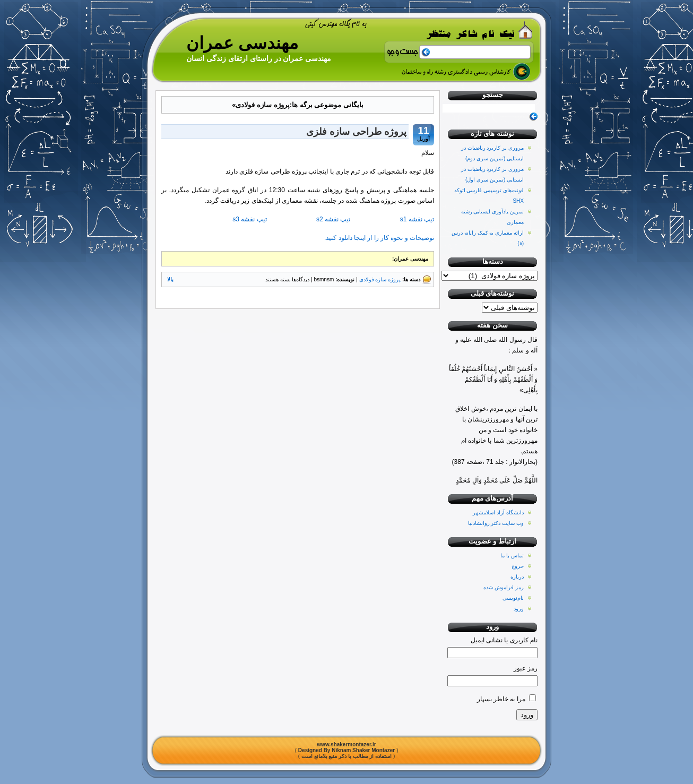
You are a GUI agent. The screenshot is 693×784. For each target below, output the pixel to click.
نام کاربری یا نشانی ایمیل (504, 640)
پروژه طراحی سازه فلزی (356, 132)
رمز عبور (526, 668)
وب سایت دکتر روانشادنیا (496, 523)
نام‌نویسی (513, 598)
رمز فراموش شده (504, 587)
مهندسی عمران (242, 43)
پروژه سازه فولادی (380, 279)
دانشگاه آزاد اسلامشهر (498, 512)
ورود (519, 609)
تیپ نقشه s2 (333, 219)
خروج (518, 566)
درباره (517, 577)
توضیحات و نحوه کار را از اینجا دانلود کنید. (379, 238)
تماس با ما (512, 555)
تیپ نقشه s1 (416, 219)
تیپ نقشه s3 (249, 219)
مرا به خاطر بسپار (501, 699)
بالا (170, 279)
